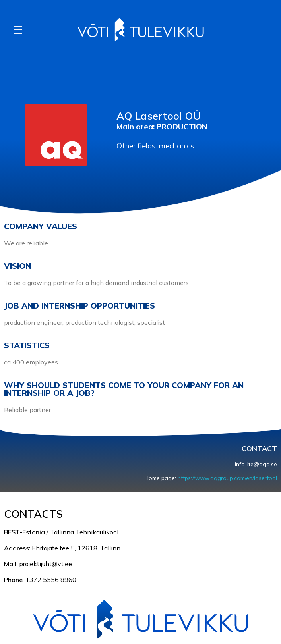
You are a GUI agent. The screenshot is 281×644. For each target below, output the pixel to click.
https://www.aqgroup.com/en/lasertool (227, 478)
